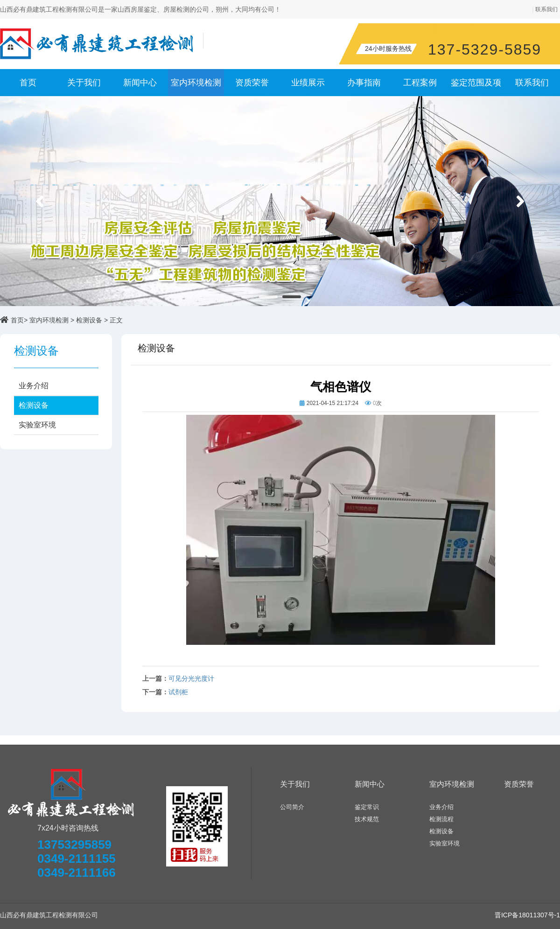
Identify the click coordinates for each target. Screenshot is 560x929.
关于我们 (84, 83)
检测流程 (441, 819)
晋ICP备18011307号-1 (527, 915)
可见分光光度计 (191, 679)
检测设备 (89, 320)
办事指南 (364, 83)
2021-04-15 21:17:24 (332, 403)
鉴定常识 (367, 807)
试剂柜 (178, 692)
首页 (28, 83)
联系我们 (546, 9)
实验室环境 (37, 425)
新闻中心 (140, 83)
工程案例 (420, 83)
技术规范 (367, 819)
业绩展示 (308, 83)
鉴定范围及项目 (476, 87)
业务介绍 (34, 386)
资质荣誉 (252, 83)
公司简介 (292, 807)
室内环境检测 (196, 83)
